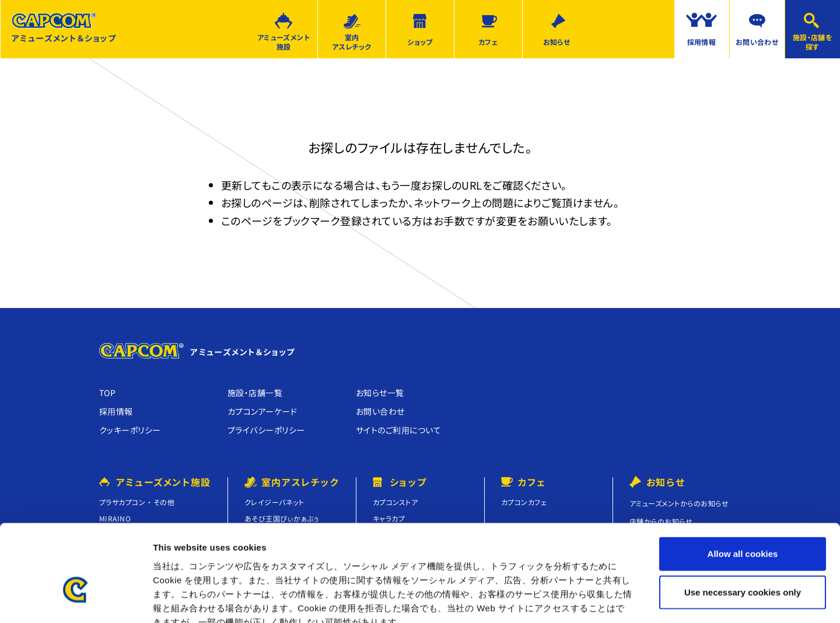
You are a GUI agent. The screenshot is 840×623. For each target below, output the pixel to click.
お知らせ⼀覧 (380, 393)
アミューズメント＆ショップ (64, 28)
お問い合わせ (757, 42)
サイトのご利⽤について (398, 430)
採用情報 (702, 42)
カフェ (488, 42)
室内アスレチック (352, 42)
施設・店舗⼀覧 (255, 393)
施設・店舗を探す (813, 42)
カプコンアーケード (262, 411)
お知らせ (557, 42)
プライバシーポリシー (266, 430)
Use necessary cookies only (743, 524)
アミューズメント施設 (284, 42)
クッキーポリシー (130, 430)
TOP (107, 393)
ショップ (420, 42)
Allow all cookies (743, 485)
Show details (612, 600)
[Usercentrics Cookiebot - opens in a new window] (76, 600)
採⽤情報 (116, 411)
